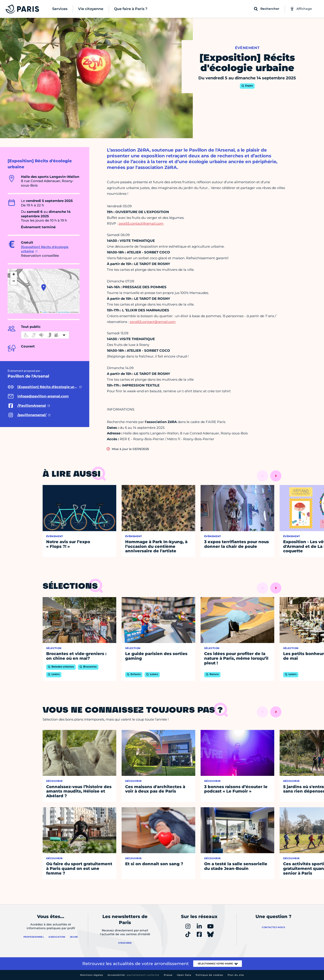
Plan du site (236, 975)
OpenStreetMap (63, 312)
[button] (44, 288)
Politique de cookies (209, 975)
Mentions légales (92, 975)
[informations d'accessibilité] (45, 335)
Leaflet (44, 312)
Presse (168, 975)
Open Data (184, 975)
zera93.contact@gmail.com (141, 223)
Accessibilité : (133, 975)
